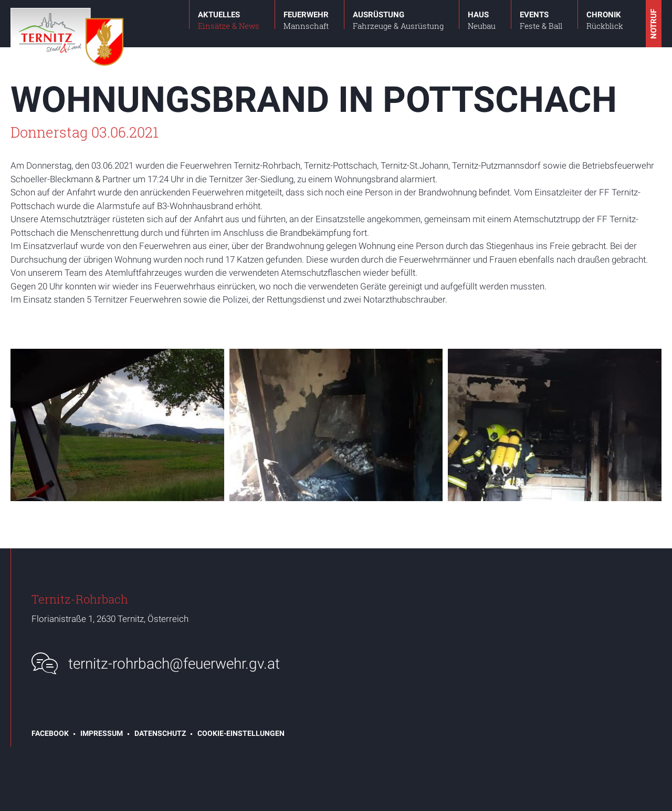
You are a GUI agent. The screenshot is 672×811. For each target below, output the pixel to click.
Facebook (50, 733)
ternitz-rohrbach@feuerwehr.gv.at (174, 664)
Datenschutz (160, 733)
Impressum (102, 733)
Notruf (654, 24)
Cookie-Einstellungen (241, 733)
